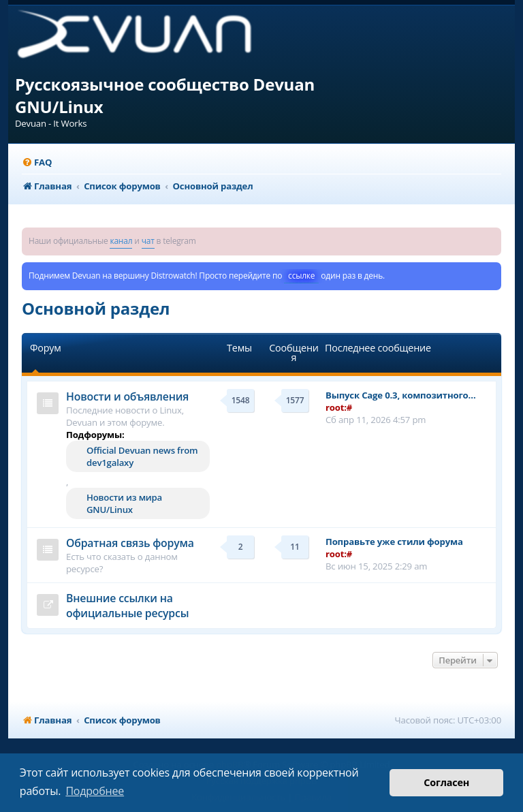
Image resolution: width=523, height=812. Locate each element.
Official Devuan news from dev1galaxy (142, 456)
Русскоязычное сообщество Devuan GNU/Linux (165, 95)
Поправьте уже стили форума (394, 542)
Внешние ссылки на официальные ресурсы (127, 606)
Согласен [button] (446, 782)
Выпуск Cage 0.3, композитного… (401, 395)
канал (121, 241)
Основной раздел (96, 308)
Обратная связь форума (130, 543)
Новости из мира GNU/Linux (124, 503)
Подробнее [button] (95, 791)
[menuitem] (37, 162)
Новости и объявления (127, 396)
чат (148, 241)
